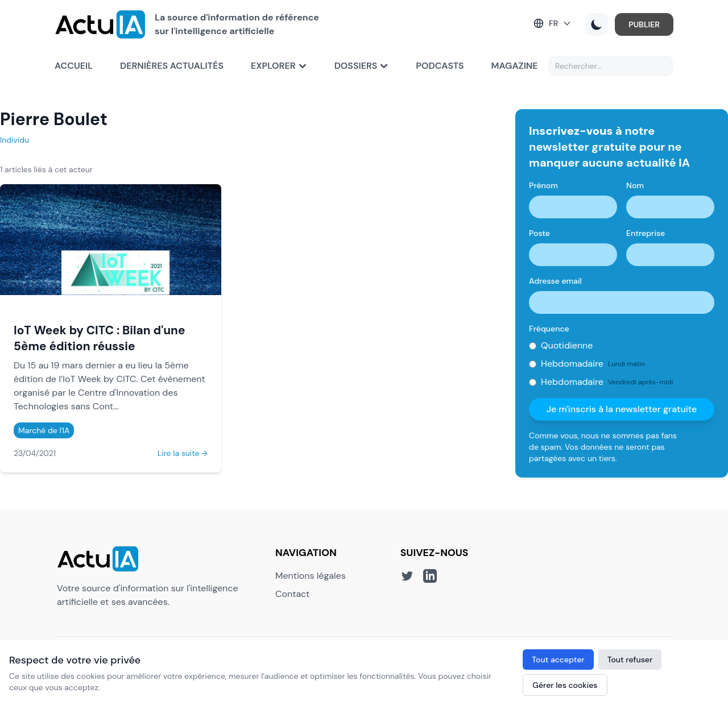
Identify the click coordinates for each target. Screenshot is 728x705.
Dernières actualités (172, 66)
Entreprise (646, 233)
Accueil (74, 66)
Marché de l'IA (44, 430)
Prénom (543, 185)
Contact (292, 594)
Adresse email (555, 281)
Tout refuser (630, 660)
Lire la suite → (183, 453)
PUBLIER (644, 24)
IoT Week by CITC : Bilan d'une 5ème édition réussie (99, 338)
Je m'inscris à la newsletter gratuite (622, 409)
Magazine (515, 66)
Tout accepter (558, 660)
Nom (635, 185)
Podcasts (440, 66)
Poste (539, 233)
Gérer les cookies (565, 685)
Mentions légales (311, 576)
